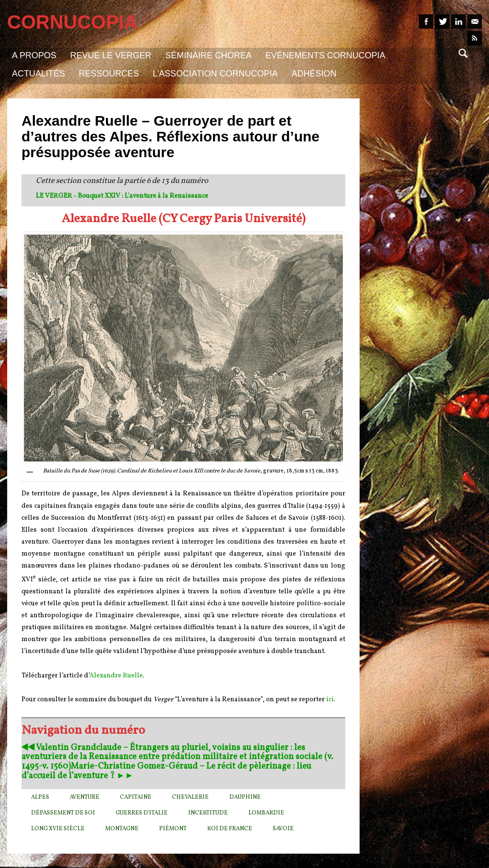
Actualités (38, 74)
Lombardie (266, 813)
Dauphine (245, 797)
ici (330, 700)
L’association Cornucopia (215, 74)
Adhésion (314, 74)
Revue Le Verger (111, 55)
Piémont (173, 829)
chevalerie (190, 797)
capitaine (136, 797)
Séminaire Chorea (208, 55)
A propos (34, 55)
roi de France (230, 829)
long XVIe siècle (58, 829)
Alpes (40, 797)
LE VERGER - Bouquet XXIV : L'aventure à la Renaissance (122, 196)
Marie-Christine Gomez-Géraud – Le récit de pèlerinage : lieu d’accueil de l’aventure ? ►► (166, 771)
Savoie (283, 829)
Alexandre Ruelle (116, 676)
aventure (85, 797)
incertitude (208, 813)
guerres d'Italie (142, 813)
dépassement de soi (63, 813)
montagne (122, 829)
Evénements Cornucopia (325, 55)
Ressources (109, 74)
